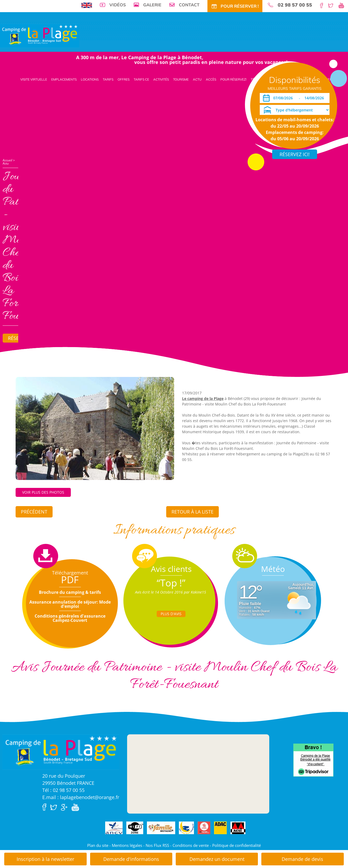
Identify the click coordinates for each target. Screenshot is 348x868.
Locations (90, 79)
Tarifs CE (141, 79)
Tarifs (108, 79)
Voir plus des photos (43, 492)
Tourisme (181, 79)
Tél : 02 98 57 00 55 (63, 790)
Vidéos (118, 5)
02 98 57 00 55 (295, 5)
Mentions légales (127, 845)
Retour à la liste (192, 512)
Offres (124, 79)
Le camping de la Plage (203, 398)
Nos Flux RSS (157, 845)
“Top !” (171, 583)
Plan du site (98, 845)
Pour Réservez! (233, 79)
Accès (211, 79)
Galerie (152, 5)
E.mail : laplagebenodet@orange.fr (81, 797)
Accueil (7, 160)
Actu (197, 79)
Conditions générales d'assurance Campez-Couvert (70, 618)
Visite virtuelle (34, 79)
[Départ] (316, 98)
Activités (161, 79)
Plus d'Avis (171, 614)
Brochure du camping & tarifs (70, 592)
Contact (189, 5)
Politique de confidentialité (236, 845)
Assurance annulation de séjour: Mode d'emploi (70, 604)
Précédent (34, 512)
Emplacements (64, 79)
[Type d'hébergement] (295, 110)
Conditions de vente (191, 845)
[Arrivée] (284, 98)
